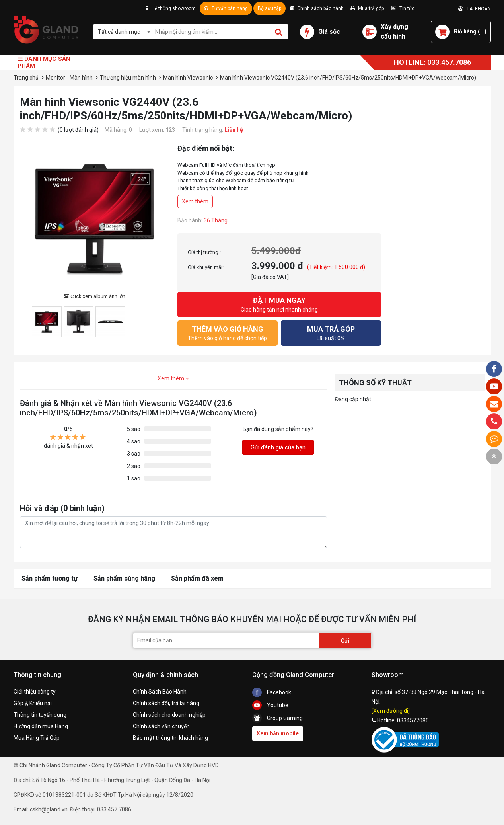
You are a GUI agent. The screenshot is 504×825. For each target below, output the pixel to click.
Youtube (270, 705)
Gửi (345, 641)
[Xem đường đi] (391, 711)
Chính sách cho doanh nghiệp (169, 715)
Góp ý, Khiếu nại (33, 703)
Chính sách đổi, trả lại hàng (166, 703)
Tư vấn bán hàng (226, 8)
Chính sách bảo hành (317, 8)
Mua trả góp (367, 8)
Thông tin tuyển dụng (40, 715)
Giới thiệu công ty (35, 692)
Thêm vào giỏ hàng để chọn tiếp (228, 333)
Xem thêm (195, 201)
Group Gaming (277, 718)
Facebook (272, 692)
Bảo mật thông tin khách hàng (170, 738)
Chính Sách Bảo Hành (160, 692)
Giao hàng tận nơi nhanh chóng (279, 304)
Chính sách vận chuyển (161, 726)
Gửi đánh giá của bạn (278, 447)
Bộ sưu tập (270, 8)
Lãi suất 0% (331, 333)
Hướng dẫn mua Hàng (41, 726)
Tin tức (403, 8)
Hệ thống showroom (171, 8)
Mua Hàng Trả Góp (37, 738)
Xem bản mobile (278, 733)
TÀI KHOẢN (475, 9)
